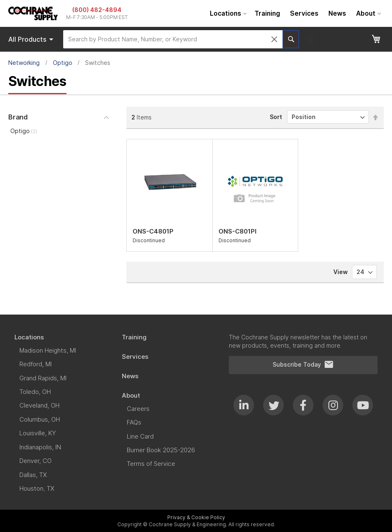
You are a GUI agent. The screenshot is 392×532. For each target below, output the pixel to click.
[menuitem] (227, 13)
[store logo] (33, 13)
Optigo (63, 63)
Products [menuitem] (32, 39)
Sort (276, 117)
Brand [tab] (18, 117)
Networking (24, 63)
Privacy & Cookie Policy (196, 517)
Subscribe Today (303, 365)
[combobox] (173, 39)
